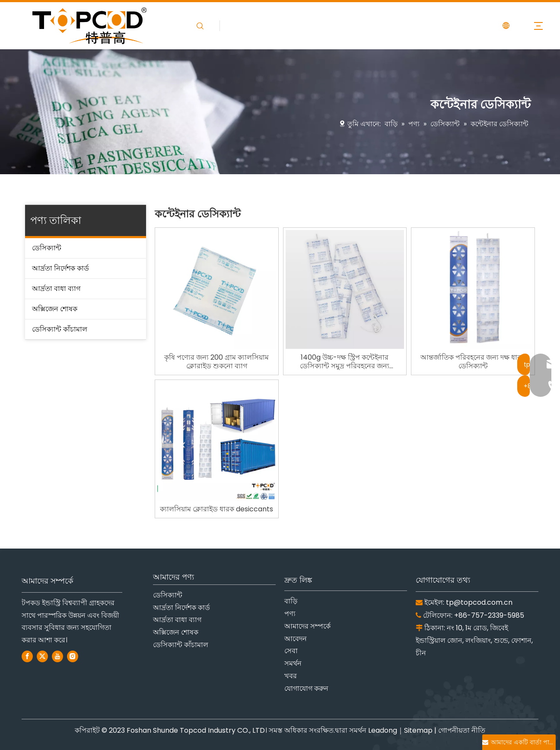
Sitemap (418, 730)
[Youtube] (57, 656)
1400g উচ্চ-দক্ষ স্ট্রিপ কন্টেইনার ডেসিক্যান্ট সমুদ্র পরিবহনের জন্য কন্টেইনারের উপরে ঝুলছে (345, 362)
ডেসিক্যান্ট (47, 248)
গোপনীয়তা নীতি (462, 730)
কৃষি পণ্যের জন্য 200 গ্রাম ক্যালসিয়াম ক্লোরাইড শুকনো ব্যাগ (216, 362)
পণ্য (290, 614)
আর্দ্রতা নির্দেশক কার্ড (60, 268)
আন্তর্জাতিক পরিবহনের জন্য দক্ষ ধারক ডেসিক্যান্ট (473, 362)
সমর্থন (293, 663)
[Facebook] (27, 656)
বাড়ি (291, 601)
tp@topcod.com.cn (479, 602)
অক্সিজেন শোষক (55, 309)
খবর (291, 676)
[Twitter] (42, 656)
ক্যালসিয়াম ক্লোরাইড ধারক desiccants (216, 509)
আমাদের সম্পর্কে (307, 626)
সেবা (291, 651)
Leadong (383, 730)
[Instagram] (73, 656)
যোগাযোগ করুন (306, 688)
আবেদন (296, 639)
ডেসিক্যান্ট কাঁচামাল (60, 329)
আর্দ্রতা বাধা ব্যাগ (56, 289)
